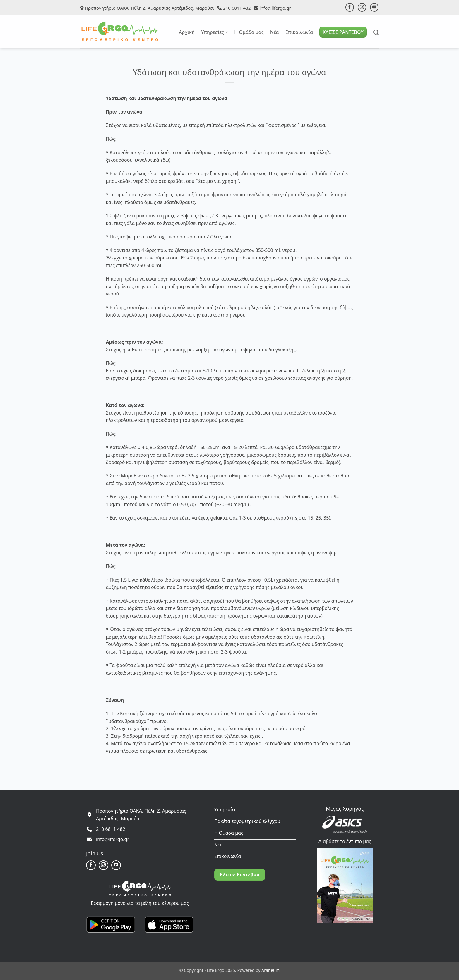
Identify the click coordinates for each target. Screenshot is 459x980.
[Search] (376, 32)
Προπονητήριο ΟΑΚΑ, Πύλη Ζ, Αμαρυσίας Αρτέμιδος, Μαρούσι (150, 8)
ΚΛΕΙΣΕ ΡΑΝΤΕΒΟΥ (343, 32)
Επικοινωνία (299, 32)
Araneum (270, 970)
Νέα (275, 32)
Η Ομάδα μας (249, 32)
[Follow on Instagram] (362, 7)
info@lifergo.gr (275, 8)
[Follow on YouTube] (374, 7)
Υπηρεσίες (214, 32)
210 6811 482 (237, 8)
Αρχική (187, 32)
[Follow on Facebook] (350, 7)
